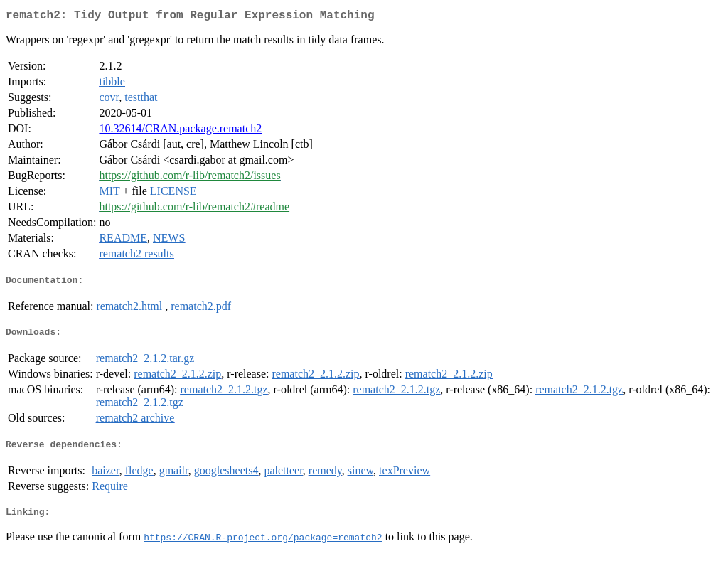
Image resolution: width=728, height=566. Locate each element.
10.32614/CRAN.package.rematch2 (180, 131)
